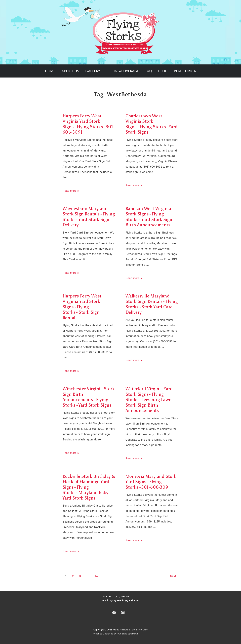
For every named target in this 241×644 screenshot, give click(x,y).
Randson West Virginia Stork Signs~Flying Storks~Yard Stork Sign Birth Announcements (149, 217)
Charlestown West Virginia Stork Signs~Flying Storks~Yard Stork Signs (152, 124)
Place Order (185, 71)
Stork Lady (142, 630)
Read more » (71, 191)
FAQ (149, 71)
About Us (70, 71)
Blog (163, 71)
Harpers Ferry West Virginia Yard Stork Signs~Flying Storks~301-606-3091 (89, 124)
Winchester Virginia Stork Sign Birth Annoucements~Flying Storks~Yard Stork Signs (89, 397)
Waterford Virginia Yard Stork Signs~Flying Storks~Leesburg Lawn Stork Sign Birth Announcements (149, 400)
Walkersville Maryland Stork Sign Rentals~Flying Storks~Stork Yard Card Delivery (152, 304)
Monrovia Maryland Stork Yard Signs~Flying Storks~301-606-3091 (151, 482)
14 (96, 576)
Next (173, 576)
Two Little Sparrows (128, 634)
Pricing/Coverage (123, 71)
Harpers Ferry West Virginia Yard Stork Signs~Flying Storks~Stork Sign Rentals (82, 307)
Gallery (93, 71)
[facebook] (114, 613)
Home (50, 71)
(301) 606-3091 (123, 596)
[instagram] (123, 613)
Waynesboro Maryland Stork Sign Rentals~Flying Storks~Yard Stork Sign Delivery (89, 217)
